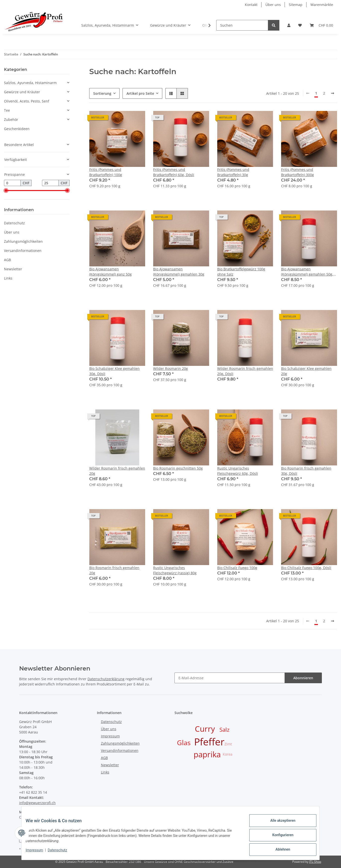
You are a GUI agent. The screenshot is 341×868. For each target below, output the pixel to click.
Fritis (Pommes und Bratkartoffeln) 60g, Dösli (174, 172)
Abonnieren (303, 678)
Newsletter (13, 269)
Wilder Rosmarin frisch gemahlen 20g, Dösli (245, 371)
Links (8, 278)
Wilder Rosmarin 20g (170, 368)
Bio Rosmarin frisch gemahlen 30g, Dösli (306, 471)
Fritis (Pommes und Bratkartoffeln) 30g (233, 172)
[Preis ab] (12, 183)
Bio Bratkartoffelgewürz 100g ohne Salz (241, 272)
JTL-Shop (315, 862)
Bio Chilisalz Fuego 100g (237, 568)
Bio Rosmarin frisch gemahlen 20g (114, 570)
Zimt (228, 744)
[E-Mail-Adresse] (230, 678)
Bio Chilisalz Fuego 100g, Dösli (306, 568)
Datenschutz (14, 223)
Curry (205, 729)
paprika (207, 754)
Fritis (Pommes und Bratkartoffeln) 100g (106, 172)
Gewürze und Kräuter (22, 92)
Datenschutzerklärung (106, 679)
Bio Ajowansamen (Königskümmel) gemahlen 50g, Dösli (307, 272)
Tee (7, 110)
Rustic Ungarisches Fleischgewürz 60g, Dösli (238, 471)
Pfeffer (209, 742)
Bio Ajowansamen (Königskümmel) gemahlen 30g (179, 272)
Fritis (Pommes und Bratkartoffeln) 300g (298, 172)
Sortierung (102, 93)
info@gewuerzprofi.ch (37, 803)
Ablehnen (279, 850)
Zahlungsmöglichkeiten (23, 241)
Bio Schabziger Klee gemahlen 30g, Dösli (114, 371)
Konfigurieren (279, 837)
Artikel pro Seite (140, 93)
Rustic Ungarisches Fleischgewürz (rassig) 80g (175, 570)
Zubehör (11, 120)
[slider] (6, 191)
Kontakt (251, 5)
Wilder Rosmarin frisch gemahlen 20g (117, 471)
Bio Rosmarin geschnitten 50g (178, 468)
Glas (184, 743)
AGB (7, 260)
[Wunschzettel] (300, 25)
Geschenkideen (17, 129)
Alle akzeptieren (279, 824)
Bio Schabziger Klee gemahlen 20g (306, 371)
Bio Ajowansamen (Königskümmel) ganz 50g (110, 272)
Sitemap (296, 5)
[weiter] (333, 93)
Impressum (110, 736)
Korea (228, 754)
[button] (289, 25)
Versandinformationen (23, 251)
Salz (224, 730)
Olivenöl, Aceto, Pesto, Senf (27, 101)
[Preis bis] (50, 183)
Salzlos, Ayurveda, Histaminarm (30, 83)
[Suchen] (242, 25)
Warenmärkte (322, 5)
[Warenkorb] (321, 25)
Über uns (273, 5)
